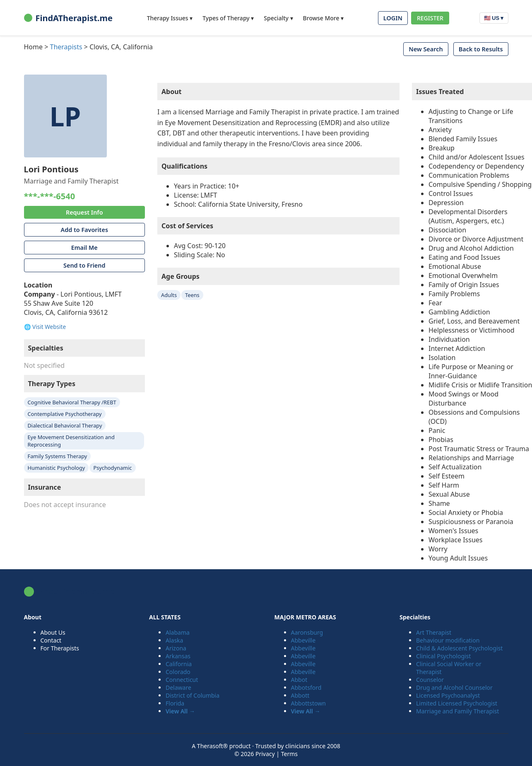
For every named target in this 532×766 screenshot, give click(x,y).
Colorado (178, 672)
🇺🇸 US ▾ (494, 18)
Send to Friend (84, 265)
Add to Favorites (84, 230)
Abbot (299, 680)
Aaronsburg (307, 632)
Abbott (300, 695)
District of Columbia (193, 695)
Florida (175, 703)
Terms (289, 754)
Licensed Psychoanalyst (448, 695)
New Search (426, 49)
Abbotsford (306, 687)
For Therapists (60, 648)
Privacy (265, 754)
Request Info (84, 212)
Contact (51, 640)
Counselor (430, 680)
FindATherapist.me (68, 18)
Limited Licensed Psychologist (457, 703)
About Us (53, 632)
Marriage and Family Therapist (457, 711)
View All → (180, 711)
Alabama (178, 632)
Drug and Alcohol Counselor (454, 687)
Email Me (84, 248)
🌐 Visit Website (45, 327)
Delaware (178, 687)
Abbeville (303, 640)
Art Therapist (434, 632)
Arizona (176, 648)
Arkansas (178, 656)
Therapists (66, 47)
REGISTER (430, 18)
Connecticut (182, 680)
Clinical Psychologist (443, 656)
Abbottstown (308, 703)
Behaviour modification (448, 640)
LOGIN (393, 18)
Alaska (174, 640)
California (179, 664)
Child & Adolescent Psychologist (459, 648)
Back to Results (481, 49)
